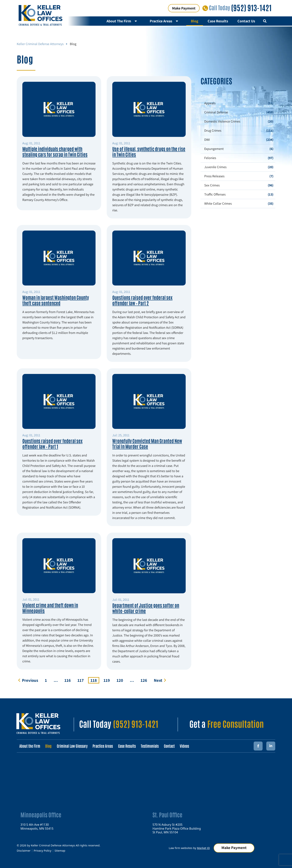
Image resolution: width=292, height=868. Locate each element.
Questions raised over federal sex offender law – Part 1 (52, 443)
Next (158, 680)
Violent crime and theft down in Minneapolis (50, 608)
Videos (188, 746)
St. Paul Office (167, 814)
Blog (195, 21)
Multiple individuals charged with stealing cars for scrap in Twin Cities (55, 151)
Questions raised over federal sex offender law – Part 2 (142, 300)
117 (82, 680)
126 (145, 680)
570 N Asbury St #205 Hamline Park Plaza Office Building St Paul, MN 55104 (177, 828)
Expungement (214, 149)
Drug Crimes (213, 130)
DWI (207, 140)
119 (108, 680)
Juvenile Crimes (215, 167)
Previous (30, 680)
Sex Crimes (212, 185)
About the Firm (30, 746)
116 (69, 680)
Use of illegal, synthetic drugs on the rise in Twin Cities (149, 151)
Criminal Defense (216, 112)
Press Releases (214, 176)
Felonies (210, 158)
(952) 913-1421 (251, 7)
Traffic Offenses (215, 194)
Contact (172, 746)
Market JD (203, 848)
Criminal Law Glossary (73, 746)
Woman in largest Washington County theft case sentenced (56, 300)
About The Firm (123, 21)
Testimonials (152, 746)
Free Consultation (235, 723)
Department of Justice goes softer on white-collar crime (146, 608)
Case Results (218, 21)
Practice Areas (166, 21)
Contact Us (246, 21)
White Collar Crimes (218, 203)
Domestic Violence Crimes (222, 121)
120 (121, 680)
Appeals (210, 103)
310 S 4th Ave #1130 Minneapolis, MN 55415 (37, 826)
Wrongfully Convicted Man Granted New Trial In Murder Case (147, 443)
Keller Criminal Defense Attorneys (40, 44)
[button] (265, 21)
